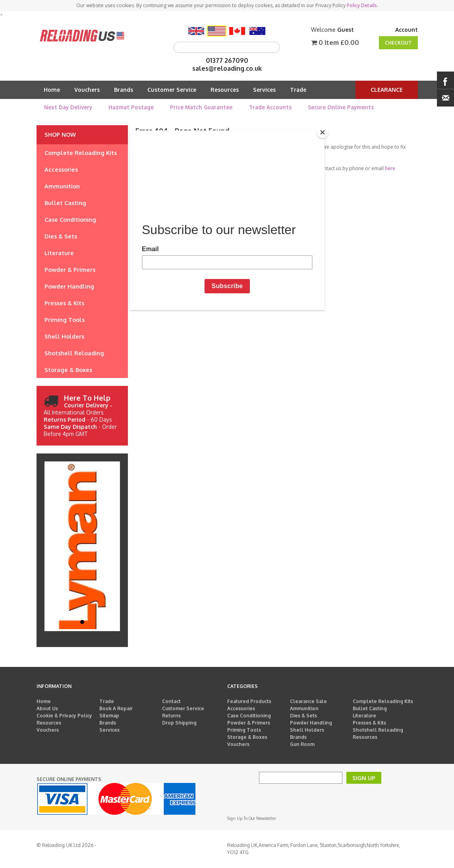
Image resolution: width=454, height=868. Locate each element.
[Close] (323, 132)
